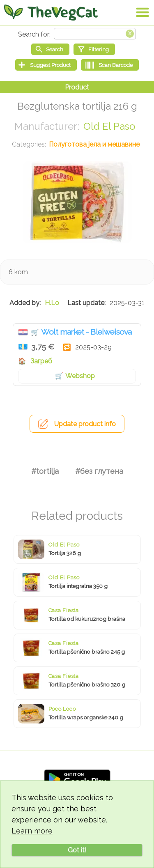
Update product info (85, 424)
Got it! (77, 850)
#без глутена (99, 471)
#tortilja (45, 471)
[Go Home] (51, 12)
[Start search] (50, 49)
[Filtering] (94, 49)
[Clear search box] (130, 33)
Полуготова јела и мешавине (94, 144)
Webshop (80, 376)
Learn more (32, 831)
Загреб (41, 361)
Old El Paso (109, 126)
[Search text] (95, 34)
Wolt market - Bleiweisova (86, 332)
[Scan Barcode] (110, 65)
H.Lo (52, 303)
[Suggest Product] (46, 65)
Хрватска (23, 332)
